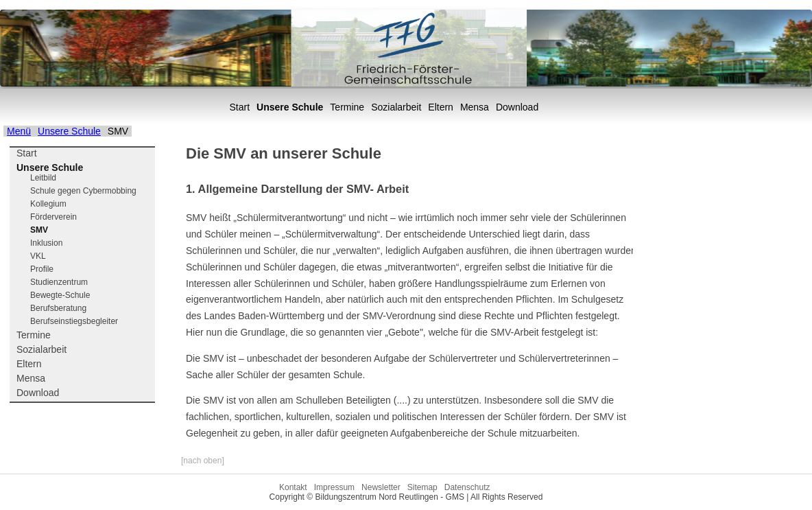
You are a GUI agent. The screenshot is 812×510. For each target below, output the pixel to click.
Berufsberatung (58, 308)
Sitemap (422, 487)
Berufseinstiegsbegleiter (74, 321)
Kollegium (48, 204)
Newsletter (381, 487)
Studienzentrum (59, 282)
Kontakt (293, 487)
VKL (38, 256)
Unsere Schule (290, 107)
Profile (42, 269)
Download (517, 107)
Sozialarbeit (396, 107)
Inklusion (46, 243)
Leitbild (43, 178)
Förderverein (53, 217)
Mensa (475, 107)
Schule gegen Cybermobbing (83, 191)
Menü (19, 131)
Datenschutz (467, 487)
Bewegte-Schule (60, 295)
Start (240, 107)
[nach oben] (203, 461)
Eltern (441, 107)
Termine (347, 107)
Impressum (334, 487)
